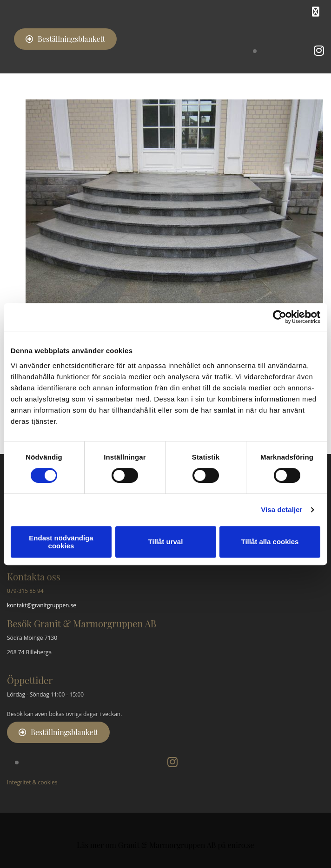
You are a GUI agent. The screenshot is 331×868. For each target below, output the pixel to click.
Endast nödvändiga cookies (61, 542)
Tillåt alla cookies (270, 542)
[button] (65, 39)
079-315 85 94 (25, 591)
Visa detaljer (281, 510)
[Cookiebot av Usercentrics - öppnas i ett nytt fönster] (280, 317)
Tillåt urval (166, 542)
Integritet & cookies (32, 782)
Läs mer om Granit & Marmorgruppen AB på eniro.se (165, 845)
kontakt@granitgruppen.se (42, 605)
